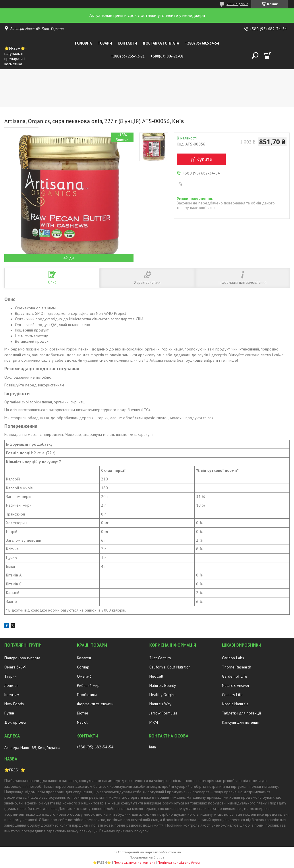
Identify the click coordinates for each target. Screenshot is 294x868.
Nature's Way (160, 704)
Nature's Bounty (163, 685)
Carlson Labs (233, 658)
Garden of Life (235, 676)
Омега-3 (84, 676)
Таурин (10, 676)
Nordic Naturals (235, 704)
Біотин (82, 713)
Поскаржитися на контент (134, 862)
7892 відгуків (237, 4)
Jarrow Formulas (163, 713)
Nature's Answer (236, 685)
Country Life (232, 695)
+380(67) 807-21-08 (167, 56)
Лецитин (11, 685)
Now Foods (14, 704)
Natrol (82, 722)
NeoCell (156, 676)
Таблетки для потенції (241, 713)
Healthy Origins (162, 695)
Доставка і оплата (161, 43)
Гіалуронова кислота (22, 658)
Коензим (12, 695)
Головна (83, 43)
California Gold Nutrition (170, 667)
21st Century (160, 658)
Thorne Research (237, 667)
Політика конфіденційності (179, 862)
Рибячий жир (88, 685)
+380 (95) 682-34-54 (202, 43)
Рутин (9, 713)
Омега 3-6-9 (15, 667)
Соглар (83, 667)
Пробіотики (87, 695)
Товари (105, 43)
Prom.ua (174, 852)
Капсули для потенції (241, 722)
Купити (204, 159)
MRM (154, 722)
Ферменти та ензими (95, 704)
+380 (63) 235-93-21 (128, 56)
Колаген (84, 658)
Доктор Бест (15, 722)
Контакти (127, 43)
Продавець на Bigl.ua (147, 857)
